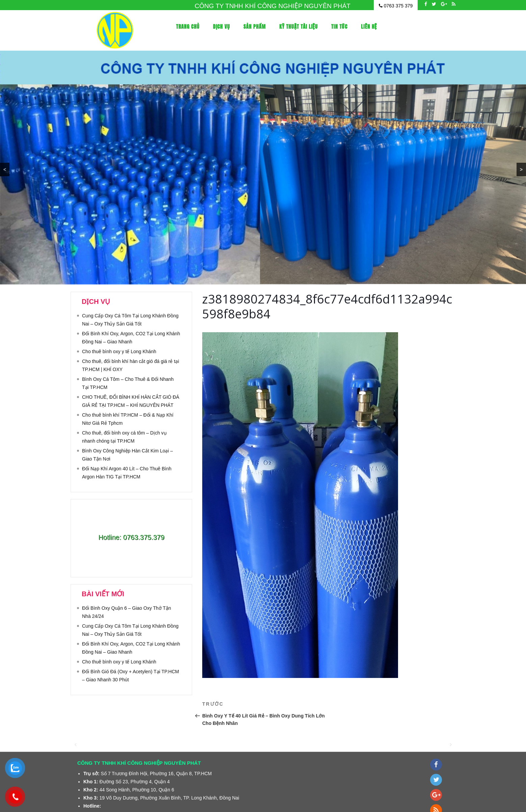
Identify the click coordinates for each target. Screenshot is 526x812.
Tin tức (339, 27)
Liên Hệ (369, 27)
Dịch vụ (221, 27)
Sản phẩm (255, 27)
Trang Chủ (188, 27)
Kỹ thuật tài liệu (298, 27)
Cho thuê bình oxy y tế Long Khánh (119, 351)
